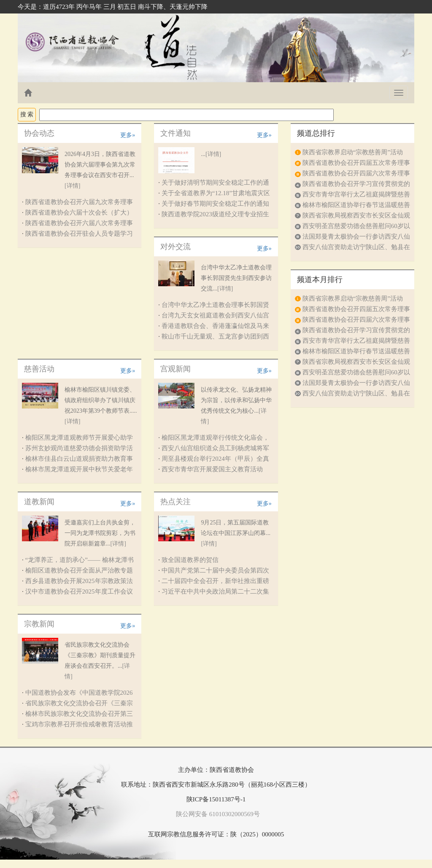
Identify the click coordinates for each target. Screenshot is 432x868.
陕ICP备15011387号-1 (216, 799)
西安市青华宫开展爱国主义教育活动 (212, 469)
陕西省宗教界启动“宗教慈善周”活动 (353, 152)
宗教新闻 (39, 624)
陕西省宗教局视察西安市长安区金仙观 (356, 215)
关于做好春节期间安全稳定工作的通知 (215, 204)
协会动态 (39, 133)
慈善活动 (39, 369)
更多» (128, 135)
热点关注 (175, 502)
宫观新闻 (175, 369)
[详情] (72, 186)
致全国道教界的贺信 (190, 560)
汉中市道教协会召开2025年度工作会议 (79, 591)
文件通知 (175, 133)
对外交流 (175, 247)
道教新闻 (39, 502)
